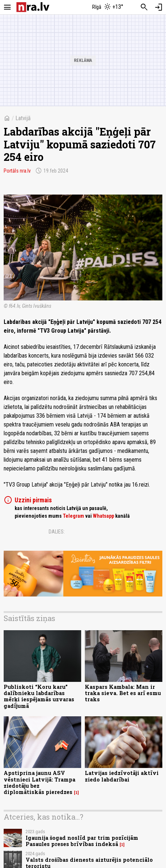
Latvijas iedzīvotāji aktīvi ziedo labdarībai (122, 776)
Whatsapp (103, 516)
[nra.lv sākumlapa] (33, 7)
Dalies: (57, 532)
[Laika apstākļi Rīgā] (108, 7)
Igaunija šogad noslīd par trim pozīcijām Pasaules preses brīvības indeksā (82, 841)
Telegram (73, 516)
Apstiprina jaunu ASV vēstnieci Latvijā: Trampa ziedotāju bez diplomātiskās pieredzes (39, 782)
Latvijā (23, 118)
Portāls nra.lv (17, 171)
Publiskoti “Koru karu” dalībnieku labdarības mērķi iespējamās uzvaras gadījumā (39, 696)
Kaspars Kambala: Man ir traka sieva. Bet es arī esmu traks (123, 693)
